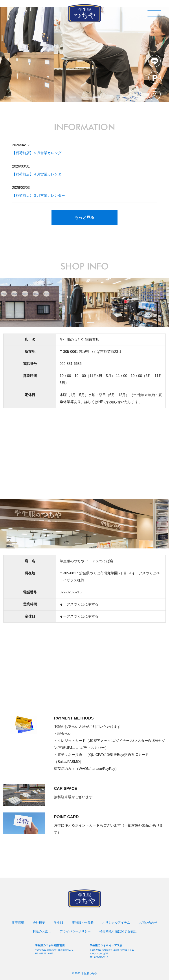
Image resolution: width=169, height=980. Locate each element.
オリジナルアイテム (116, 923)
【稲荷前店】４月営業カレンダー (39, 174)
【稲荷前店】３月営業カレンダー (39, 195)
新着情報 (18, 923)
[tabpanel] (84, 54)
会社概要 (39, 923)
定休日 (30, 395)
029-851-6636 (71, 364)
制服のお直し (42, 931)
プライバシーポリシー (75, 931)
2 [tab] (85, 97)
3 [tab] (97, 97)
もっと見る (84, 218)
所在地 (30, 352)
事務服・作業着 (83, 923)
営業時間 (30, 376)
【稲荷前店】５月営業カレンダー (39, 153)
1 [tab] (73, 97)
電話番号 (30, 364)
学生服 (59, 923)
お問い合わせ (148, 923)
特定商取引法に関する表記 (118, 931)
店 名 (30, 340)
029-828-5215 (71, 592)
